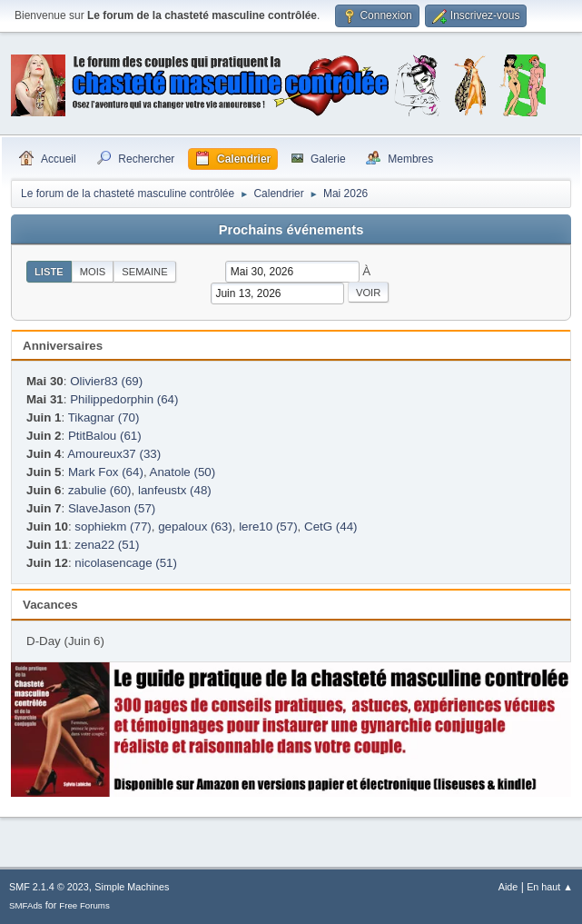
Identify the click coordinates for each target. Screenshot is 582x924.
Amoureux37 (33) (114, 454)
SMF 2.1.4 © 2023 (49, 887)
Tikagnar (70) (104, 417)
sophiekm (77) (113, 527)
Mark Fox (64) (106, 472)
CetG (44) (331, 527)
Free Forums (84, 905)
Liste (49, 272)
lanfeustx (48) (175, 490)
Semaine (144, 272)
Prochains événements (291, 230)
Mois (93, 272)
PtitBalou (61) (105, 436)
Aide (508, 887)
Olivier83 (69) (106, 381)
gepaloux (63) (195, 527)
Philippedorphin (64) (124, 399)
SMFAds (26, 905)
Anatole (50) (183, 472)
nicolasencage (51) (126, 563)
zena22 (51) (107, 545)
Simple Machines (132, 887)
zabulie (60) (100, 490)
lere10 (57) (268, 527)
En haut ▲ (550, 887)
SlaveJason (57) (112, 508)
